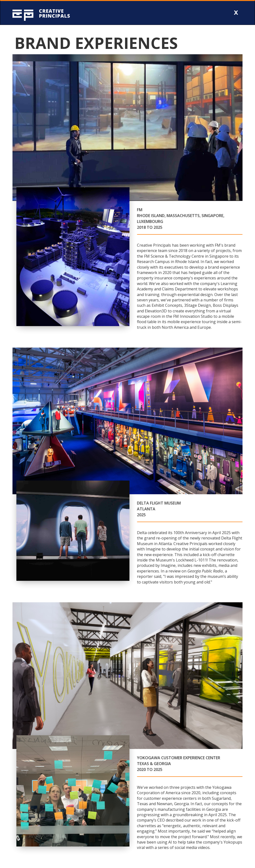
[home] (52, 13)
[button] (236, 13)
